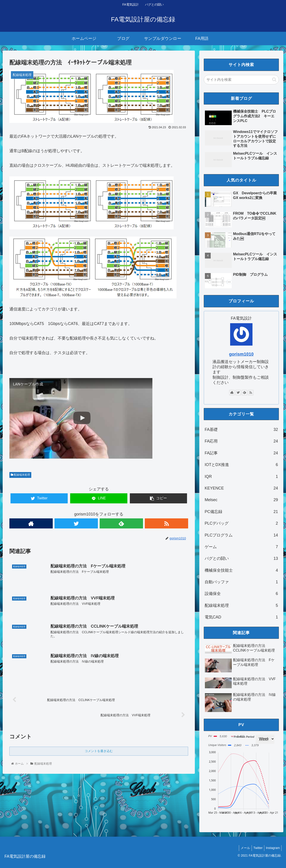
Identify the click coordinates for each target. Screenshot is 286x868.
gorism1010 (241, 354)
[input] (241, 80)
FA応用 (241, 441)
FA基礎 (241, 430)
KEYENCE (241, 488)
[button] (274, 80)
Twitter (256, 848)
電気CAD (241, 617)
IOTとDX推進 (241, 465)
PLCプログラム (241, 535)
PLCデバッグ (241, 523)
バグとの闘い (241, 558)
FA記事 (241, 453)
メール (242, 848)
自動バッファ (241, 582)
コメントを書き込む (99, 752)
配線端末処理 (20, 475)
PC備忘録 (241, 512)
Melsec (241, 500)
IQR (241, 477)
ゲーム (241, 547)
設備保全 (241, 594)
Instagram (272, 848)
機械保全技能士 (241, 570)
